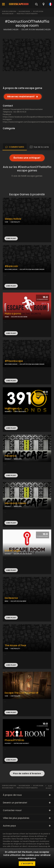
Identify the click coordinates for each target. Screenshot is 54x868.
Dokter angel (12, 551)
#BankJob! (11, 266)
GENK (7, 317)
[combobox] (43, 4)
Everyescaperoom (9, 11)
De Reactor (11, 598)
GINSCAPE (18, 459)
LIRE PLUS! (11, 286)
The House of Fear (15, 645)
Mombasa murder (16, 503)
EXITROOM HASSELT (21, 743)
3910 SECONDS (20, 411)
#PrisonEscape (14, 361)
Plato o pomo (13, 314)
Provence (10, 456)
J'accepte (27, 864)
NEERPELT (8, 411)
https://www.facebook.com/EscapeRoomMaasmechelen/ (28, 117)
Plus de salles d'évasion (27, 773)
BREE (7, 601)
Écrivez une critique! (27, 158)
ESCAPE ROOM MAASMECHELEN (36, 30)
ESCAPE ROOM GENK (19, 317)
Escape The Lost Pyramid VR (22, 693)
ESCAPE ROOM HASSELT (23, 554)
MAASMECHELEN (11, 30)
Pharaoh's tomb (14, 740)
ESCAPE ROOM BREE (18, 601)
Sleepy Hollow (13, 219)
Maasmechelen (24, 11)
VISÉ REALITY (15, 222)
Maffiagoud (12, 408)
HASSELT (8, 459)
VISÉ (6, 222)
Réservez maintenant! (21, 97)
